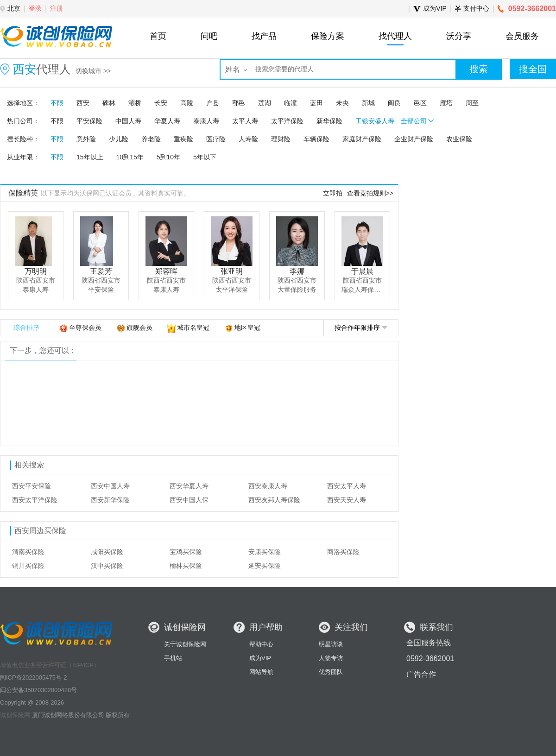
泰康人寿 (206, 121)
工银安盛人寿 (375, 121)
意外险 (86, 139)
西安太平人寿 (347, 486)
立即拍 (333, 193)
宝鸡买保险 (186, 552)
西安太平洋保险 (35, 500)
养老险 (151, 139)
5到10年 (168, 157)
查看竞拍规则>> (370, 193)
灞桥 (135, 103)
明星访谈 (331, 644)
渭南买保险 (28, 552)
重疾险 (183, 139)
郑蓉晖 (166, 271)
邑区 (420, 103)
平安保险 (89, 121)
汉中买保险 (107, 566)
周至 (472, 103)
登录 (35, 8)
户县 (213, 103)
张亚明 (232, 271)
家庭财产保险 (362, 139)
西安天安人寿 (347, 500)
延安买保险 (265, 566)
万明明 (36, 271)
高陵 (187, 103)
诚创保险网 (15, 715)
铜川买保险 (28, 566)
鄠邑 (239, 103)
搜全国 (533, 69)
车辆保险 (316, 139)
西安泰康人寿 (268, 486)
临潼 (291, 103)
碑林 (109, 103)
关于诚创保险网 (185, 644)
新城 (368, 103)
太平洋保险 (287, 121)
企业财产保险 (414, 139)
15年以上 (90, 157)
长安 (161, 103)
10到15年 (130, 157)
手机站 (173, 658)
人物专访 (331, 658)
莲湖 (265, 103)
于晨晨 (362, 271)
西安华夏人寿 (189, 486)
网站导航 (261, 672)
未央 (342, 103)
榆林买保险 (186, 566)
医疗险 (216, 139)
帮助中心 (261, 644)
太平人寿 (245, 121)
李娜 (297, 271)
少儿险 (119, 139)
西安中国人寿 (110, 486)
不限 (57, 103)
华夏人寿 (167, 121)
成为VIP (260, 658)
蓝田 (316, 103)
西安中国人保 (189, 500)
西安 (83, 103)
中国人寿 (128, 121)
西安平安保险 (32, 486)
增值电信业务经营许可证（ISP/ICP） (50, 665)
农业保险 (459, 139)
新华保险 (329, 121)
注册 (57, 8)
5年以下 (205, 157)
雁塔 (446, 103)
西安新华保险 (110, 500)
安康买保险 (265, 552)
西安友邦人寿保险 (274, 500)
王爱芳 (101, 271)
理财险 (281, 139)
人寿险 (248, 139)
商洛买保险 (343, 552)
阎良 (394, 103)
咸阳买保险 (107, 552)
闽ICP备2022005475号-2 (34, 677)
